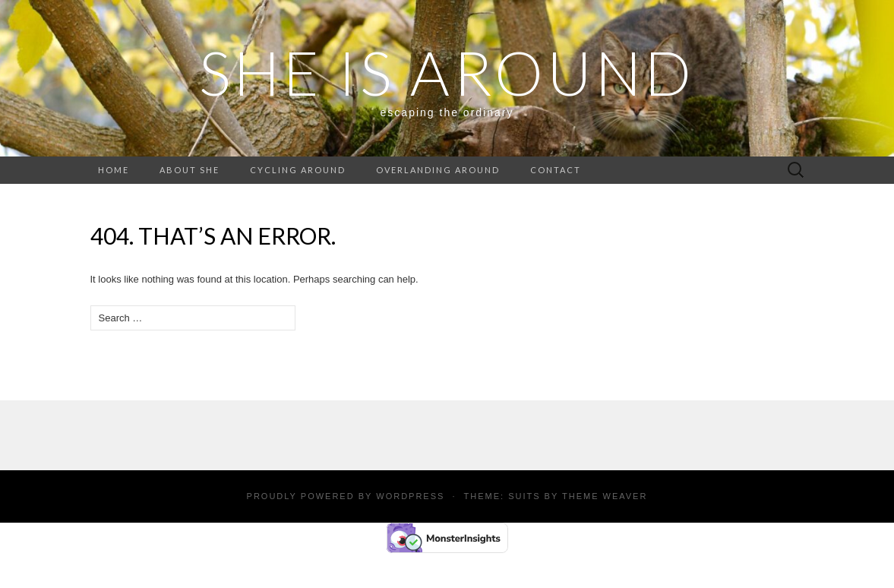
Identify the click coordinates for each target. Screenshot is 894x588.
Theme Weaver (605, 496)
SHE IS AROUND (447, 72)
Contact (556, 170)
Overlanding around (438, 170)
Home (114, 170)
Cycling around (298, 170)
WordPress (410, 496)
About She (190, 170)
